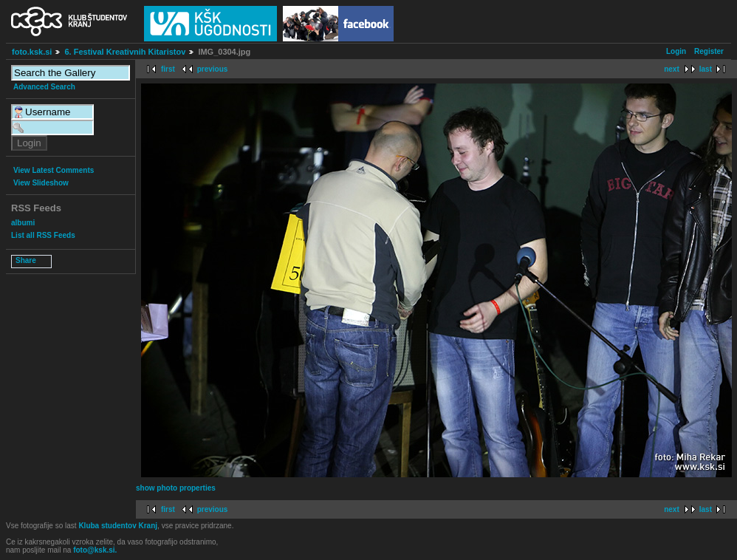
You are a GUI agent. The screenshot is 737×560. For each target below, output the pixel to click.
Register (709, 51)
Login (676, 51)
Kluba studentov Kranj (118, 526)
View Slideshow (41, 183)
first (168, 69)
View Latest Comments (54, 170)
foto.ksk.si (32, 52)
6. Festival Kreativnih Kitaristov (125, 52)
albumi (23, 223)
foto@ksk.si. (95, 550)
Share (26, 260)
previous (213, 69)
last (706, 69)
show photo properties (176, 488)
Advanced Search (44, 87)
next (672, 69)
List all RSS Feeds (43, 235)
